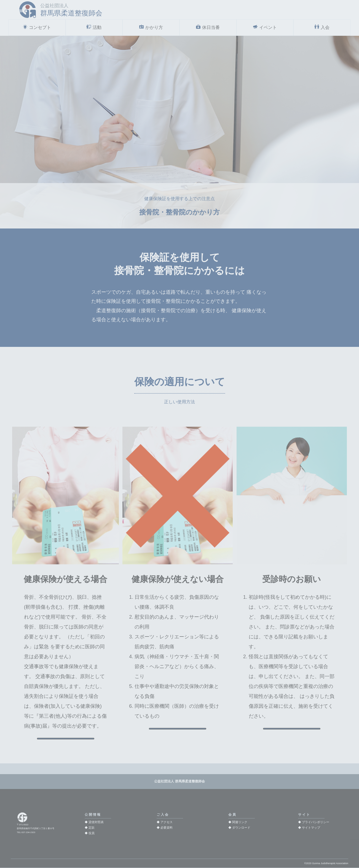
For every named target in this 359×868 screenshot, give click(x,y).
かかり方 (154, 28)
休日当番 (211, 28)
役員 (92, 833)
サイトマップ (311, 828)
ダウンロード (241, 828)
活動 (97, 28)
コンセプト (40, 28)
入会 (325, 28)
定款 (92, 828)
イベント (268, 28)
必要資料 (167, 828)
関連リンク (240, 822)
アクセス (167, 822)
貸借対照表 (96, 822)
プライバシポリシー (316, 822)
